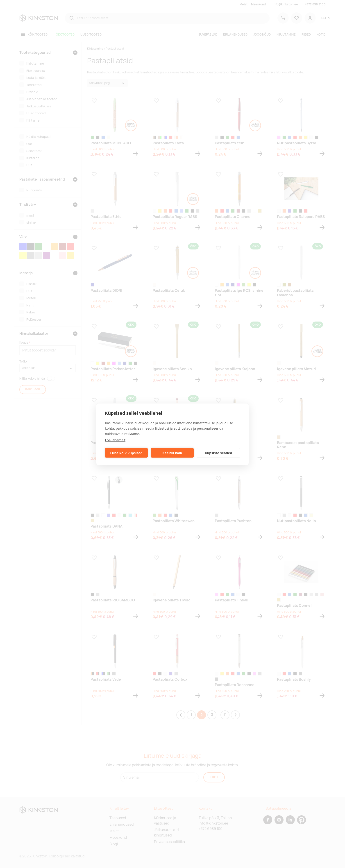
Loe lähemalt (115, 440)
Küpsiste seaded (218, 453)
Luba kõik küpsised (126, 453)
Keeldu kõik (172, 453)
